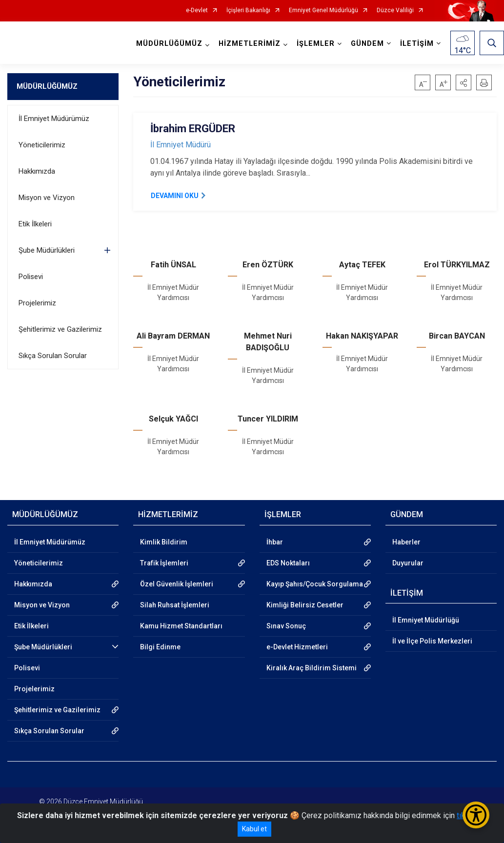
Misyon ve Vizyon (47, 198)
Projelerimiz (37, 303)
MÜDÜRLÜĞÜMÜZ (47, 86)
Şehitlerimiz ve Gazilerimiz (60, 329)
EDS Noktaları (288, 563)
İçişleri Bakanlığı (248, 10)
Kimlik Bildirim (164, 542)
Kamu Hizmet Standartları (181, 626)
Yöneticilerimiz (42, 145)
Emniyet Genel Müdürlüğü (323, 10)
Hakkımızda (37, 171)
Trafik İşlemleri (164, 563)
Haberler (406, 542)
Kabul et (254, 829)
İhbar (275, 542)
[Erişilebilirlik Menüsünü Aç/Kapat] (476, 815)
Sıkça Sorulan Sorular (53, 356)
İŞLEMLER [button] (316, 44)
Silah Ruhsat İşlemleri (175, 605)
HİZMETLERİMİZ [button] (250, 44)
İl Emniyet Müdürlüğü (426, 620)
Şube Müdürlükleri (47, 250)
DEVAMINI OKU (175, 196)
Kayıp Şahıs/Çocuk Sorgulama (315, 584)
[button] (464, 82)
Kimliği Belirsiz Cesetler (305, 605)
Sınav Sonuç (286, 626)
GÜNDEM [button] (367, 44)
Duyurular (408, 563)
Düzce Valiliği (395, 10)
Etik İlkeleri (35, 224)
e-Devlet (197, 10)
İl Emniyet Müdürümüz (54, 119)
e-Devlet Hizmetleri (297, 647)
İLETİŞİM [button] (417, 44)
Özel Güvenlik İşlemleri (177, 584)
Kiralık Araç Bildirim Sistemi (312, 668)
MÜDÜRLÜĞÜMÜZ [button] (169, 44)
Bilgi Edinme (160, 647)
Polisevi (31, 277)
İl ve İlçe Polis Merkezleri (432, 641)
